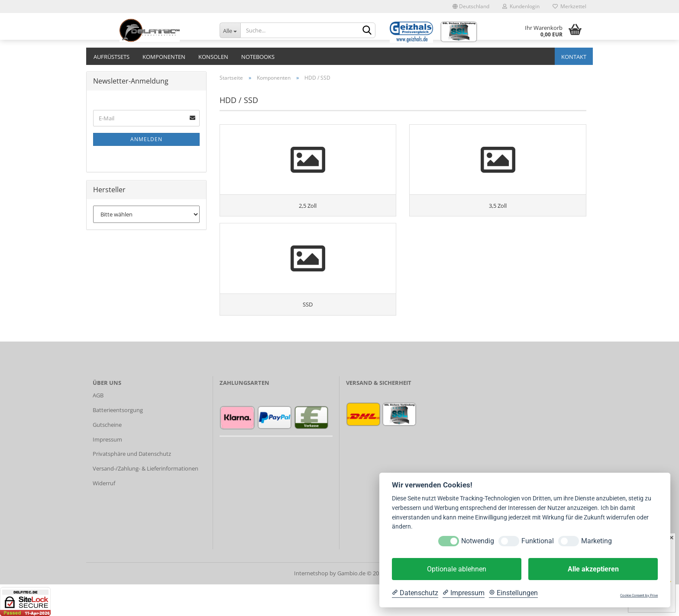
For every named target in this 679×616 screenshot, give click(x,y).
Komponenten (164, 57)
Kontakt (574, 57)
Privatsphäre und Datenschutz (132, 486)
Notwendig (478, 541)
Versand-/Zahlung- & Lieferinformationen (145, 500)
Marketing (597, 541)
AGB (98, 427)
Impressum (107, 471)
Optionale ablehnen (457, 569)
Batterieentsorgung (118, 442)
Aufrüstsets (112, 57)
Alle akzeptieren (593, 569)
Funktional (538, 541)
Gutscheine (107, 456)
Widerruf (104, 515)
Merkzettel (569, 6)
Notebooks (258, 57)
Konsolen (213, 57)
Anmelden (146, 139)
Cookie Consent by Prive (639, 595)
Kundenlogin (521, 6)
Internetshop (311, 605)
